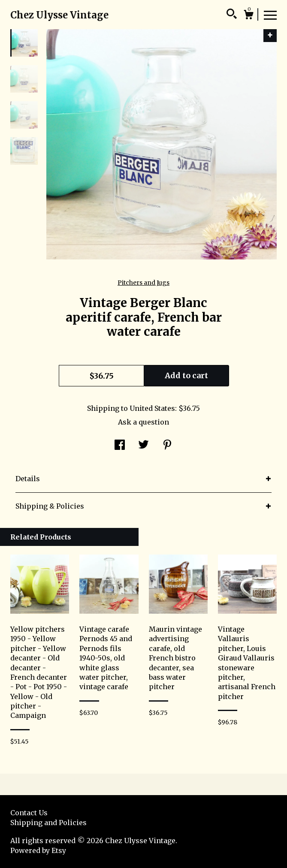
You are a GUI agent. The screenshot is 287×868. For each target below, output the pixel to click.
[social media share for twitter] (143, 446)
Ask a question (143, 422)
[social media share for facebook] (120, 446)
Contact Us (29, 813)
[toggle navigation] (270, 15)
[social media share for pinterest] (167, 446)
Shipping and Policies (48, 823)
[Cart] (248, 16)
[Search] (232, 15)
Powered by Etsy (38, 850)
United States (152, 408)
